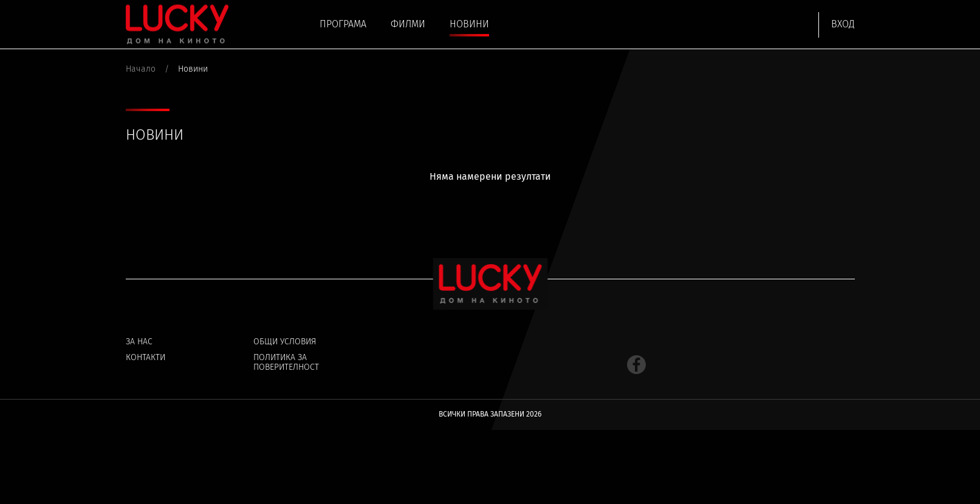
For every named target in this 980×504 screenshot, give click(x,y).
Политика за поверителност (286, 363)
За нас (139, 342)
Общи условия (285, 342)
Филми (408, 24)
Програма (343, 24)
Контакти (146, 358)
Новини (469, 24)
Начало (141, 69)
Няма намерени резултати (490, 176)
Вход (843, 24)
